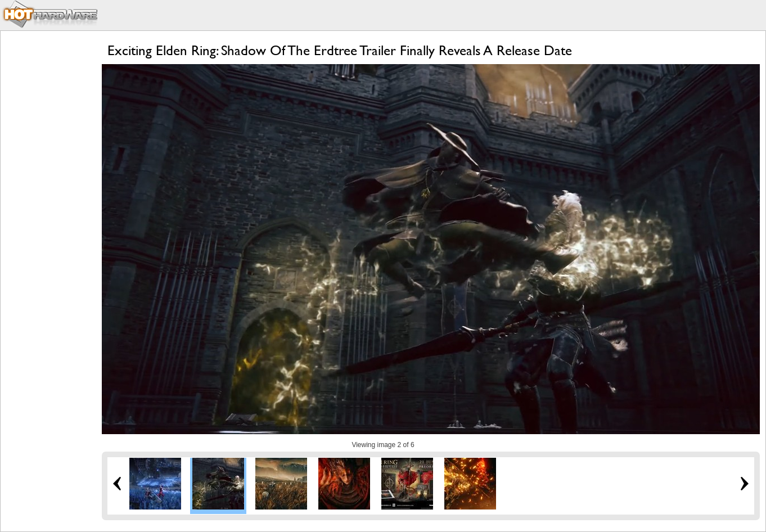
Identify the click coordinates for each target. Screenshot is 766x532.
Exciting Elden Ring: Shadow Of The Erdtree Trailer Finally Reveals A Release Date (340, 50)
